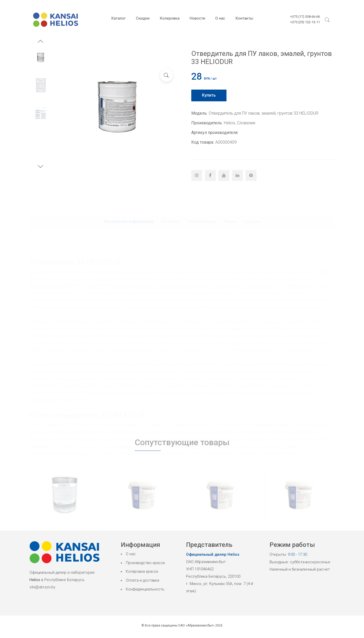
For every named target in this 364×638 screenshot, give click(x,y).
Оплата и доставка (143, 581)
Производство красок (146, 563)
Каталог (118, 18)
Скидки (143, 18)
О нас (220, 18)
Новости (197, 18)
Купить (209, 95)
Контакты (244, 18)
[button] (40, 42)
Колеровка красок (143, 572)
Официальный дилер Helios (213, 554)
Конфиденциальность (145, 590)
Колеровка (170, 18)
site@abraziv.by (43, 587)
